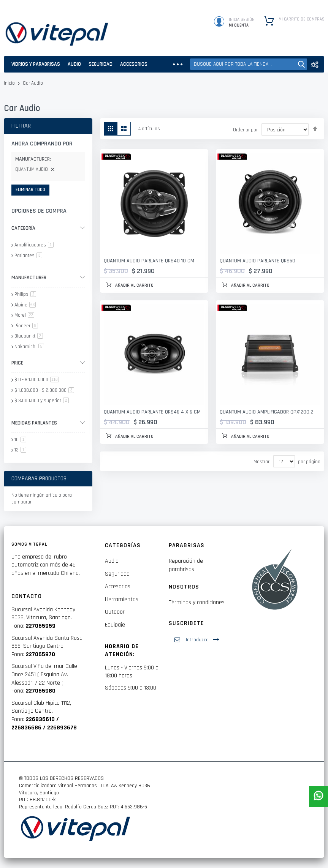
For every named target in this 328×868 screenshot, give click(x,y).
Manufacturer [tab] (29, 278)
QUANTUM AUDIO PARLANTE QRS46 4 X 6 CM (152, 412)
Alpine (25, 305)
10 (20, 440)
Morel (24, 315)
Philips (25, 294)
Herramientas (122, 599)
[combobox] (249, 64)
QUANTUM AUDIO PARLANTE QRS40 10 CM (149, 261)
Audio (112, 561)
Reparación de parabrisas (186, 565)
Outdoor (115, 612)
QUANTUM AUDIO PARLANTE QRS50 (257, 261)
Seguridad (117, 574)
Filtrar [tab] (21, 126)
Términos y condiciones (197, 602)
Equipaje (115, 625)
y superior (42, 401)
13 (20, 450)
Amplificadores (34, 245)
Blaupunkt (29, 336)
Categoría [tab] (23, 228)
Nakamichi (29, 347)
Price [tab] (17, 363)
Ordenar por (245, 130)
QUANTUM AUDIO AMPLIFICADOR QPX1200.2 (266, 412)
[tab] (48, 160)
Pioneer (26, 326)
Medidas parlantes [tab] (34, 423)
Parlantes (28, 256)
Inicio (10, 83)
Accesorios (118, 586)
